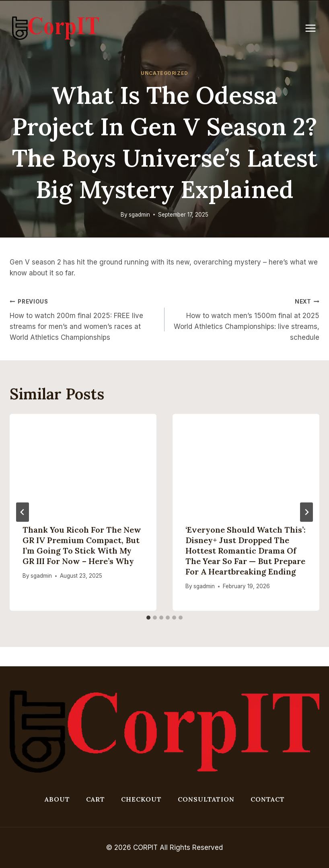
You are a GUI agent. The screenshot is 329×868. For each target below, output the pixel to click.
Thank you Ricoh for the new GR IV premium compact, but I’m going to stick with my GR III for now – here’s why (82, 545)
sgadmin (139, 215)
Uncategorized (164, 73)
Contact (268, 799)
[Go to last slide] (23, 512)
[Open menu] (315, 28)
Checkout (141, 799)
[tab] (148, 618)
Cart (96, 799)
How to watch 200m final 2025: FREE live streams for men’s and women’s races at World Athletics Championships (84, 319)
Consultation (206, 799)
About (57, 799)
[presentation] (83, 463)
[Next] (306, 512)
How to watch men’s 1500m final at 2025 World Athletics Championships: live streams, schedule (245, 319)
